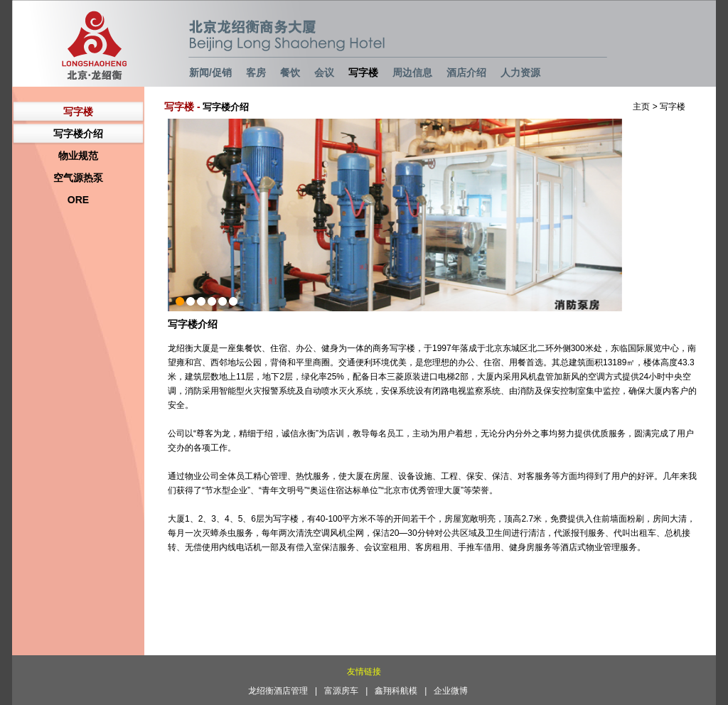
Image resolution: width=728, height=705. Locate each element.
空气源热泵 (78, 178)
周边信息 (412, 72)
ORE (78, 200)
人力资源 (520, 72)
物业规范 (78, 156)
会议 (324, 72)
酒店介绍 (466, 72)
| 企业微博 (450, 691)
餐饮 (290, 72)
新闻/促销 (210, 72)
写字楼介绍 (78, 134)
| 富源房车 (340, 691)
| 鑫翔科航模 (395, 691)
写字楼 (363, 72)
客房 (256, 72)
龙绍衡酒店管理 (278, 691)
